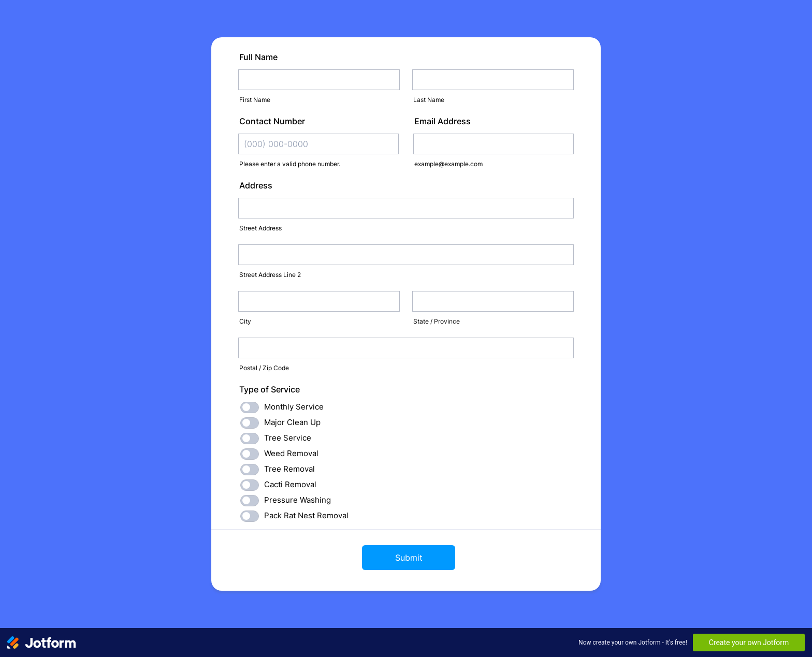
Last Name (429, 100)
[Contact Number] (318, 144)
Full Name (258, 57)
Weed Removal (291, 453)
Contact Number (272, 121)
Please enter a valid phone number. (290, 164)
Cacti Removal (290, 484)
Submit (409, 558)
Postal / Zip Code (264, 368)
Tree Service (288, 438)
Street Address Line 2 (270, 275)
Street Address (260, 228)
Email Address (443, 121)
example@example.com (448, 164)
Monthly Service (294, 407)
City (245, 321)
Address (256, 185)
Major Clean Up (292, 422)
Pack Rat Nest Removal (306, 515)
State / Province (437, 321)
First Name (255, 100)
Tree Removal (289, 469)
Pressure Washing (298, 500)
